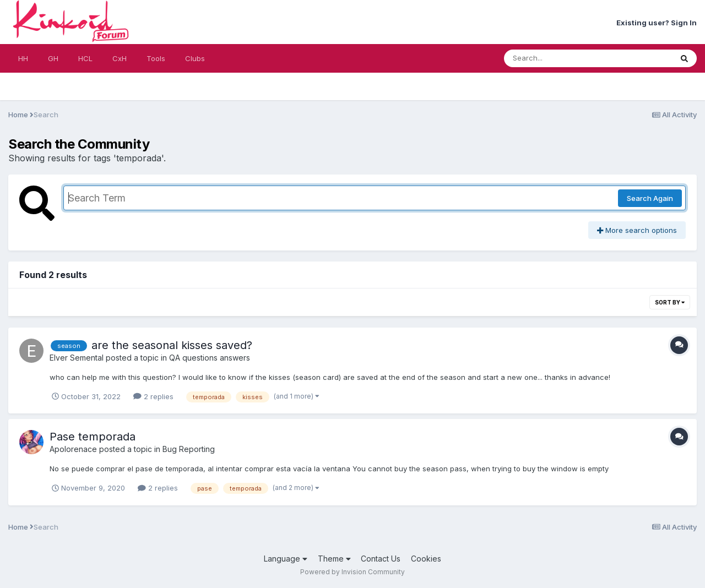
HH (23, 58)
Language (286, 559)
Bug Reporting (189, 449)
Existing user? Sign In (657, 23)
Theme (334, 559)
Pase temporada (93, 437)
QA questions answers (210, 358)
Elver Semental (77, 358)
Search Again (650, 198)
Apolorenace (73, 449)
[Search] (558, 58)
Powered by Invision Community (352, 572)
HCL (85, 58)
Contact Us (381, 559)
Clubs (195, 58)
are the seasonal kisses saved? (172, 345)
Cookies (426, 559)
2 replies (153, 396)
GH (53, 58)
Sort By (670, 302)
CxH (120, 58)
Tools (156, 58)
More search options (637, 230)
